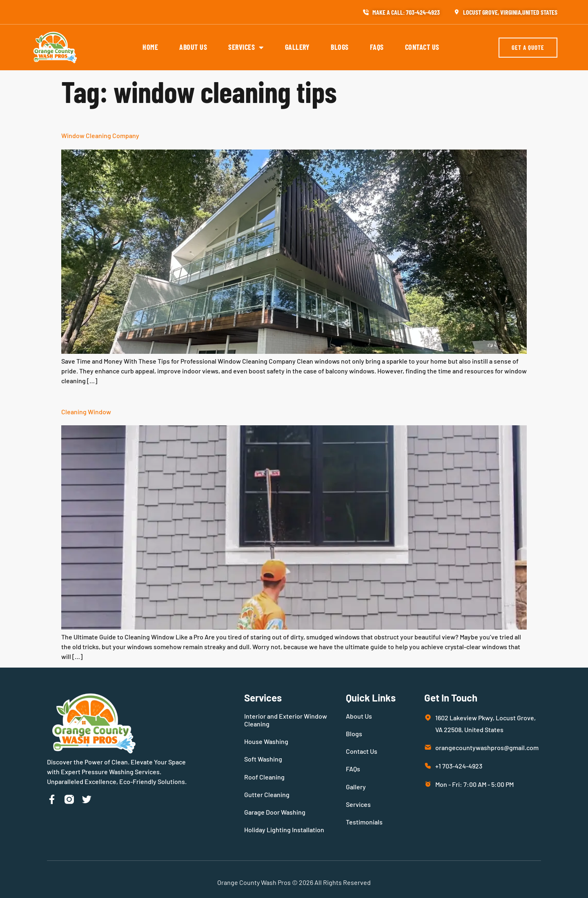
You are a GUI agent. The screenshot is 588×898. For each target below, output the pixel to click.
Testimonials (364, 822)
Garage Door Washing (275, 812)
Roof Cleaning (264, 777)
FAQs (377, 47)
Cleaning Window (86, 412)
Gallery (297, 47)
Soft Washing (263, 759)
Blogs (340, 47)
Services (246, 47)
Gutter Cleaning (267, 794)
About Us (193, 47)
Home (150, 47)
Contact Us (422, 47)
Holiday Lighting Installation (284, 830)
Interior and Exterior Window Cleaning (286, 720)
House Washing (266, 741)
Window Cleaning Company (100, 135)
